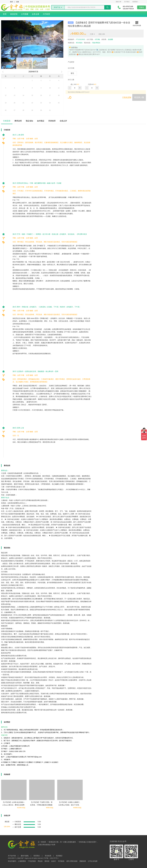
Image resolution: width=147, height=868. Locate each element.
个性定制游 (32, 861)
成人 (72, 84)
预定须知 (29, 121)
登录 (11, 2)
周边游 (40, 861)
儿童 (89, 84)
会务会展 (36, 14)
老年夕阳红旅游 (72, 861)
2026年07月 (33, 72)
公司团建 (25, 14)
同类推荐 (52, 121)
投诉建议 (59, 856)
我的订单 (119, 2)
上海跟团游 (22, 861)
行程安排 (7, 121)
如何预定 (41, 121)
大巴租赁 (46, 14)
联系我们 (135, 2)
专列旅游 (61, 861)
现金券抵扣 (92, 43)
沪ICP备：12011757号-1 (51, 858)
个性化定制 (127, 97)
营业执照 (48, 856)
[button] (4, 39)
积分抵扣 (75, 43)
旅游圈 (107, 39)
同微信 (142, 7)
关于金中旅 (12, 856)
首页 (5, 14)
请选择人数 (139, 97)
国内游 (47, 861)
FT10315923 (76, 39)
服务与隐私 (25, 856)
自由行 (54, 861)
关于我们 (127, 2)
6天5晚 (93, 39)
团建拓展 (83, 861)
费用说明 (18, 121)
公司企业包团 (93, 861)
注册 (17, 2)
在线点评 (63, 121)
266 (102, 34)
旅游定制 (14, 14)
